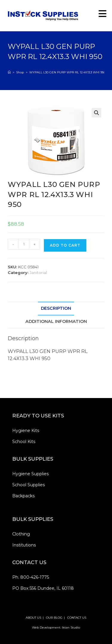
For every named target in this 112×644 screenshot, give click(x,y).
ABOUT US (33, 618)
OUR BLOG (54, 618)
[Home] (9, 72)
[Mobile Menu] (100, 15)
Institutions (24, 545)
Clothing (21, 534)
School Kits (24, 442)
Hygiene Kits (26, 431)
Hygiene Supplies (30, 474)
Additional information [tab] (56, 321)
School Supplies (29, 485)
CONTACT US (77, 618)
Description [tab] (56, 308)
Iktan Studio (71, 627)
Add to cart (65, 245)
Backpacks (23, 496)
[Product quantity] (24, 244)
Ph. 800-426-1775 (31, 577)
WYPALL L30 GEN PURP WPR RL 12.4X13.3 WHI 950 (67, 72)
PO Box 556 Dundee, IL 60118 (43, 588)
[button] (96, 113)
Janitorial (38, 273)
